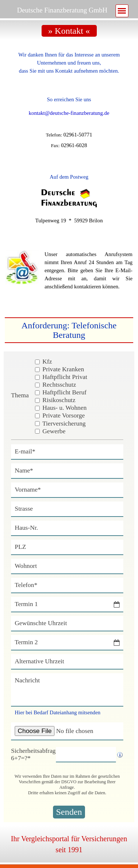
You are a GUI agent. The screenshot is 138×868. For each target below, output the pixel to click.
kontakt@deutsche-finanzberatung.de (69, 113)
